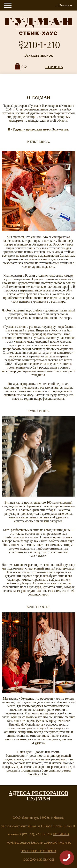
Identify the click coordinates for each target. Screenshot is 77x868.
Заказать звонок (39, 55)
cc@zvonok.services (38, 860)
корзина (54, 67)
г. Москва (62, 5)
